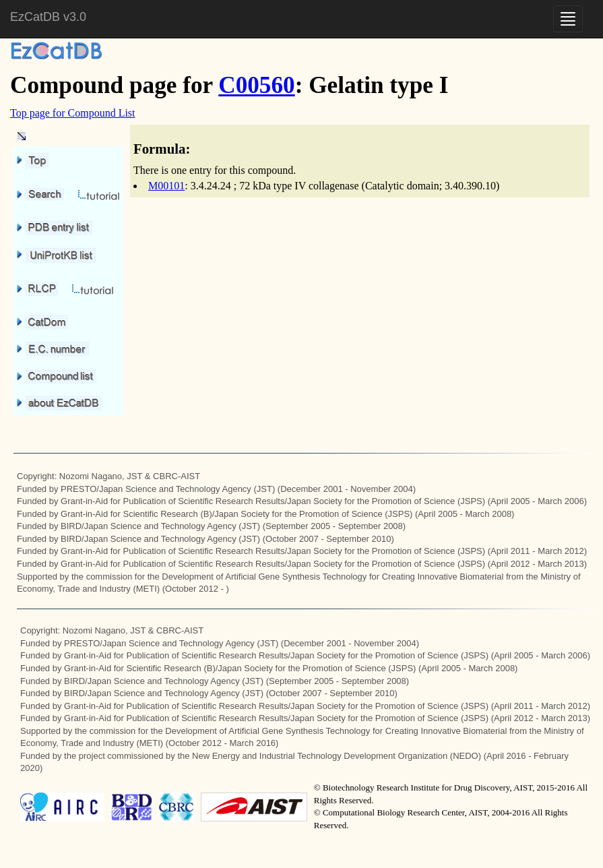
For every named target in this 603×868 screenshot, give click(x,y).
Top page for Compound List (73, 113)
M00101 (166, 186)
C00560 (256, 85)
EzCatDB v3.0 (48, 17)
